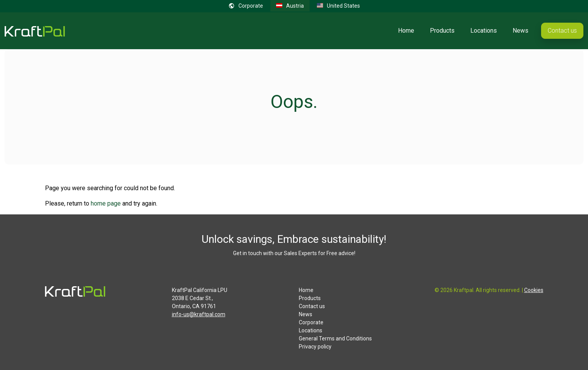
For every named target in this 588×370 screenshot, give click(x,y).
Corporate (311, 322)
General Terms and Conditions (335, 338)
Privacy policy (315, 347)
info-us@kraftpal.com (199, 314)
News (521, 31)
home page (106, 203)
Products (442, 31)
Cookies (534, 290)
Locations (484, 31)
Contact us (562, 31)
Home (406, 31)
